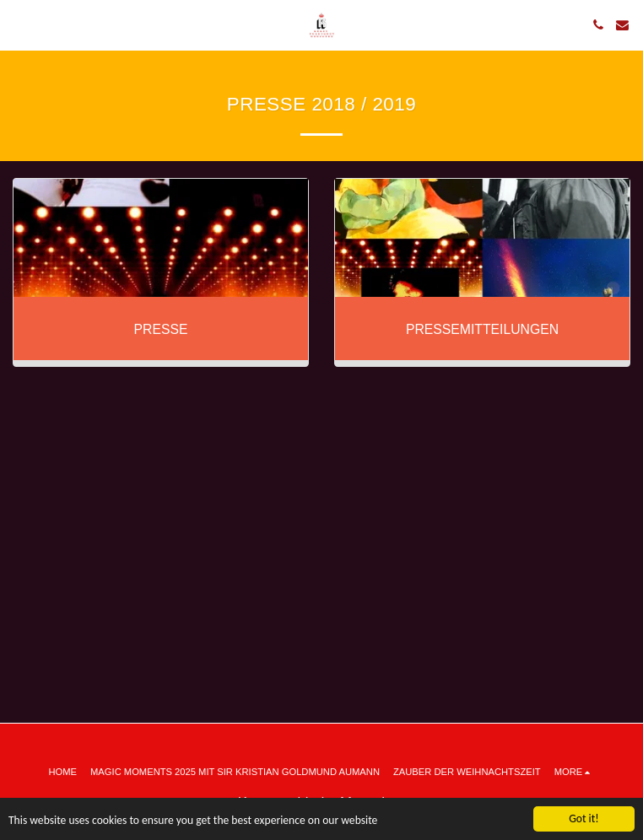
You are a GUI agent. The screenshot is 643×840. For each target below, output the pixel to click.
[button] (19, 24)
